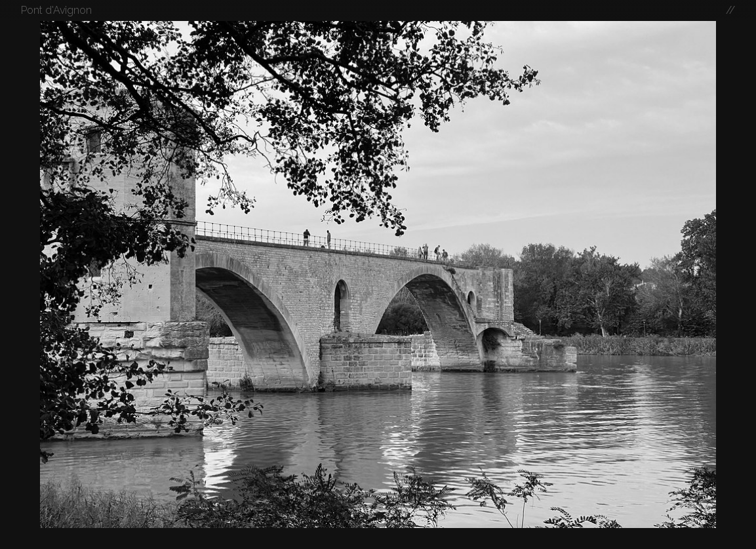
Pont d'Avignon (56, 10)
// (730, 10)
